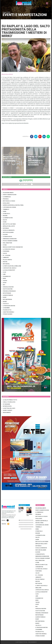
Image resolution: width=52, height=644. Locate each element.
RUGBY (4, 297)
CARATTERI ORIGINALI (8, 312)
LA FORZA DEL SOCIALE (8, 249)
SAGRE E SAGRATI (7, 410)
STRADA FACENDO (7, 314)
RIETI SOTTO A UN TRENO (9, 224)
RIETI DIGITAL (6, 264)
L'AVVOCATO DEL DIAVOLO (9, 268)
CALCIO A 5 (5, 304)
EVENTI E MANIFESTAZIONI (9, 195)
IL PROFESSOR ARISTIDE (8, 306)
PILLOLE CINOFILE (7, 260)
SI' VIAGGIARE (6, 404)
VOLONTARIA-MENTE (8, 193)
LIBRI (4, 274)
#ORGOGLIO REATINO (8, 287)
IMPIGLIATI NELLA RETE (8, 226)
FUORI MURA (5, 251)
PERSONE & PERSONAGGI (9, 291)
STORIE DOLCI (6, 214)
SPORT (4, 283)
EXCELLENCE (6, 203)
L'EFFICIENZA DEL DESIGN (9, 207)
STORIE (4, 245)
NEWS (4, 278)
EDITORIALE (5, 228)
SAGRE (4, 222)
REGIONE (5, 216)
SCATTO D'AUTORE (7, 289)
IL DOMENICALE (6, 197)
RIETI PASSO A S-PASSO (8, 201)
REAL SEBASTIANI (7, 243)
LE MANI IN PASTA (7, 237)
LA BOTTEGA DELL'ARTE (8, 408)
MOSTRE (4, 262)
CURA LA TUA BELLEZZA (8, 402)
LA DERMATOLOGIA (7, 218)
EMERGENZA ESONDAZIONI (9, 239)
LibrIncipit (5, 258)
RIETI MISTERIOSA (7, 299)
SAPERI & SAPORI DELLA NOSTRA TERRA (13, 205)
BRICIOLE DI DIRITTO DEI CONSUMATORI (12, 247)
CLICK (4, 272)
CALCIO (4, 253)
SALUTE (4, 220)
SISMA (4, 211)
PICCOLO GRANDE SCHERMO (10, 241)
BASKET (4, 302)
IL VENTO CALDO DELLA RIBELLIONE (11, 266)
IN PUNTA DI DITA (7, 406)
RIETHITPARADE (6, 293)
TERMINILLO (5, 209)
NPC (3, 285)
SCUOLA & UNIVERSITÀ (8, 230)
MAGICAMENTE (6, 412)
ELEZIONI (5, 235)
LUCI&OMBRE (6, 308)
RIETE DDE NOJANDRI (8, 232)
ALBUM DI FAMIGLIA (7, 295)
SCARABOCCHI (6, 276)
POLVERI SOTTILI (7, 310)
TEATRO (4, 281)
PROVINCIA (5, 199)
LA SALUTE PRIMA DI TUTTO (9, 400)
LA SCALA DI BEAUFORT (8, 270)
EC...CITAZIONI (6, 255)
